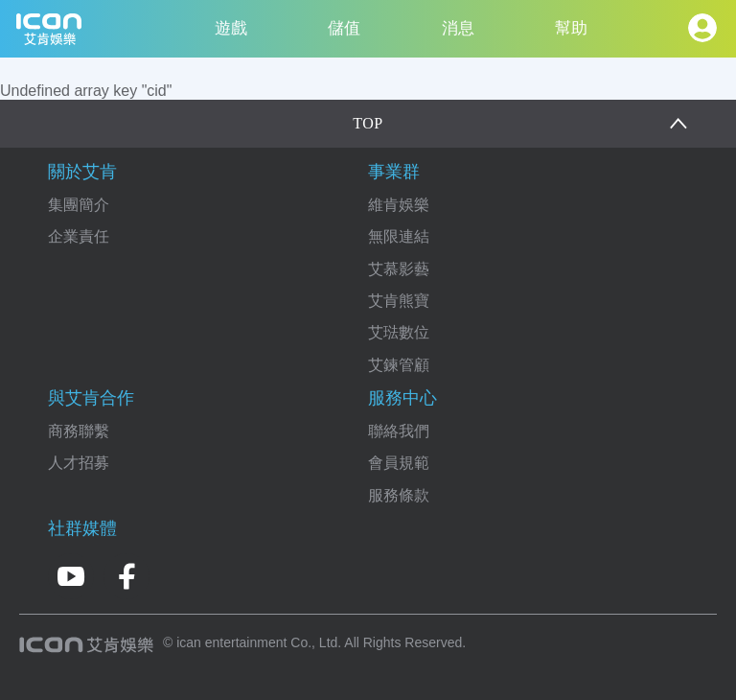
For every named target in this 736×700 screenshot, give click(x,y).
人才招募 (79, 463)
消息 (458, 28)
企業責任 (79, 236)
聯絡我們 (399, 431)
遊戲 (231, 28)
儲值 (344, 28)
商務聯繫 (79, 431)
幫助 (571, 28)
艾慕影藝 (399, 269)
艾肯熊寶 (399, 301)
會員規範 (399, 463)
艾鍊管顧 (399, 365)
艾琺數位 (399, 332)
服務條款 (399, 495)
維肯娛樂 (399, 205)
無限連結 (399, 236)
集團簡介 (79, 205)
